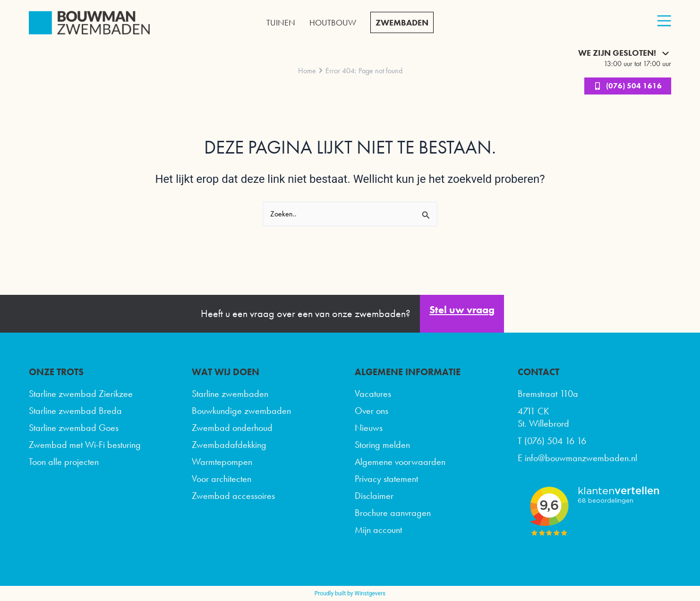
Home (307, 71)
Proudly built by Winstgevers (350, 593)
